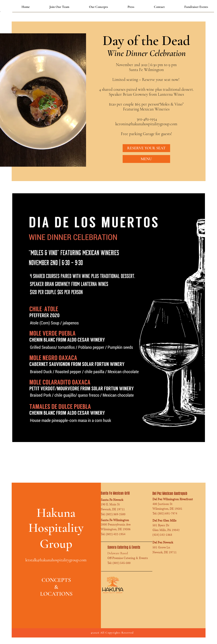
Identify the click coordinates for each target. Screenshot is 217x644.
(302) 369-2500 (116, 514)
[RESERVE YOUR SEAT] (146, 148)
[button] (99, 7)
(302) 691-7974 (167, 514)
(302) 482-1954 (116, 534)
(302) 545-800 (122, 563)
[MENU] (146, 159)
